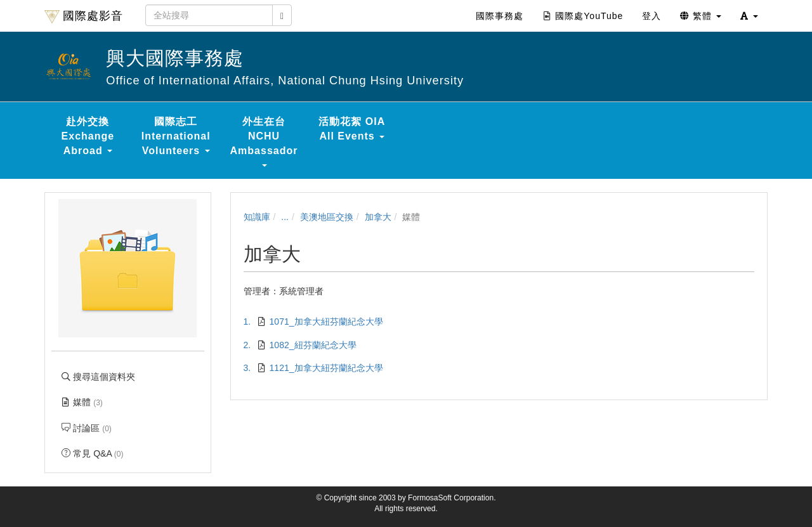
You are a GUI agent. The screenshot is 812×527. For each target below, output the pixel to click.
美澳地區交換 (327, 217)
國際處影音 (84, 16)
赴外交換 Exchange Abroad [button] (88, 136)
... (285, 217)
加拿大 (378, 217)
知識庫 (257, 217)
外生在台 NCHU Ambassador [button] (264, 141)
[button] (749, 16)
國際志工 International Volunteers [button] (176, 136)
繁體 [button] (701, 16)
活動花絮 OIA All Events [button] (352, 129)
